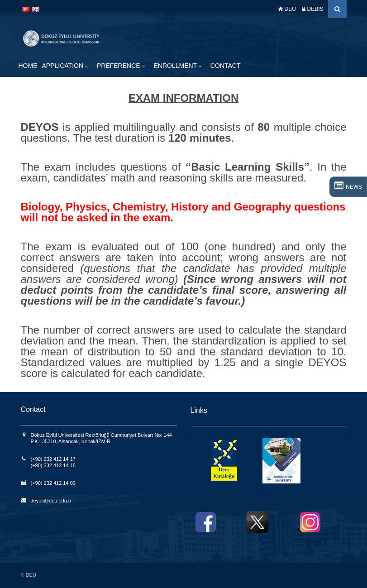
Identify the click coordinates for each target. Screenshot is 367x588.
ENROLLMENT (176, 66)
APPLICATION (64, 66)
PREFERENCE (119, 66)
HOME (28, 66)
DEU (287, 9)
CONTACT (226, 66)
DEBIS (312, 9)
